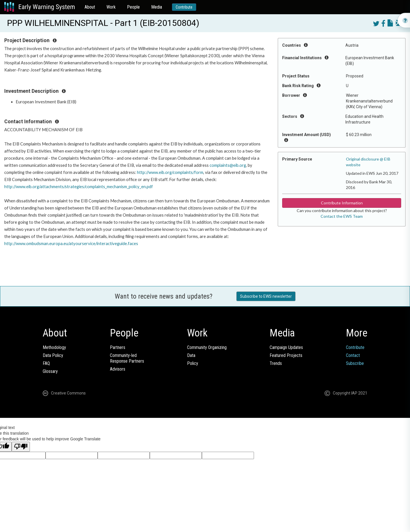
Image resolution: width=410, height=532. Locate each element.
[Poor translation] (21, 447)
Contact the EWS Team (342, 216)
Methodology (54, 347)
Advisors (118, 369)
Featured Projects (286, 355)
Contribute (184, 7)
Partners (118, 347)
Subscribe (355, 363)
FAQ (46, 363)
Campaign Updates (286, 347)
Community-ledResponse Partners (127, 358)
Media (157, 7)
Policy (193, 363)
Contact (353, 355)
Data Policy (53, 355)
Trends (276, 363)
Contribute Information (342, 203)
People (133, 7)
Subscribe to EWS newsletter (266, 296)
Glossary (50, 371)
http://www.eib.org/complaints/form (170, 172)
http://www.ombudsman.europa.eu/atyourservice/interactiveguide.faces (71, 244)
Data (191, 355)
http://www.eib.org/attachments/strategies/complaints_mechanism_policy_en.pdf (79, 187)
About (90, 7)
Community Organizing (207, 347)
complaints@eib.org (228, 165)
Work (111, 7)
